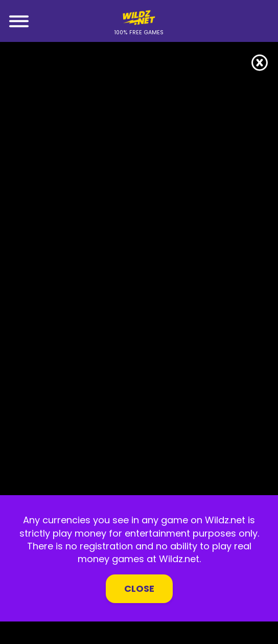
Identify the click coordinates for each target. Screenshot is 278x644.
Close (139, 589)
